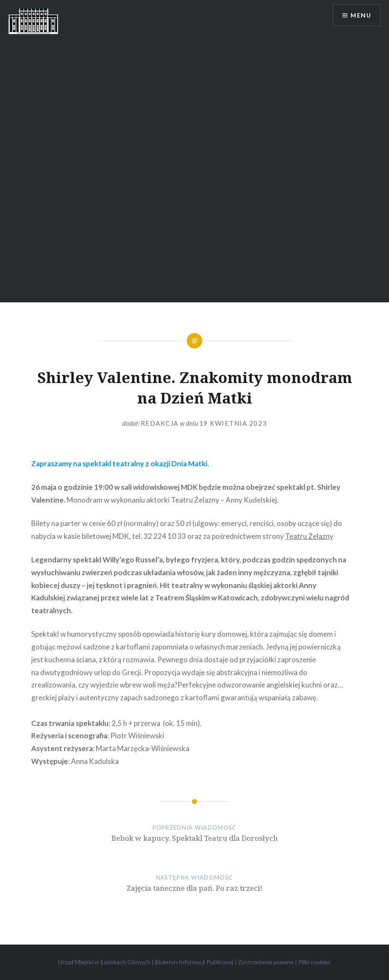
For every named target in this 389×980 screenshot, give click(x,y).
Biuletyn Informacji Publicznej (194, 962)
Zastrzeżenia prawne (266, 962)
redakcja (160, 423)
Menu (361, 15)
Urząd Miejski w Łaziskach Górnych (104, 962)
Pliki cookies (315, 962)
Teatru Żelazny (309, 536)
